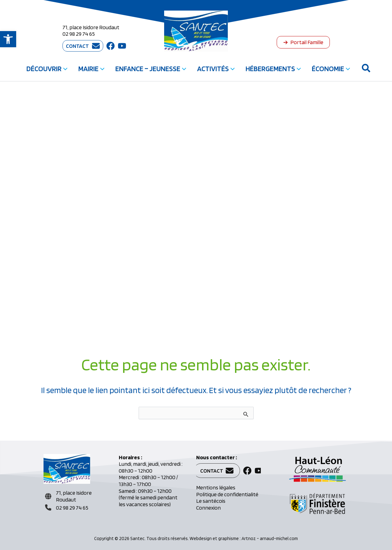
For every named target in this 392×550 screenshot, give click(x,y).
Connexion (208, 508)
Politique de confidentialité (227, 494)
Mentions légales (216, 487)
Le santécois (211, 501)
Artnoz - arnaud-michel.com (270, 539)
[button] (8, 39)
